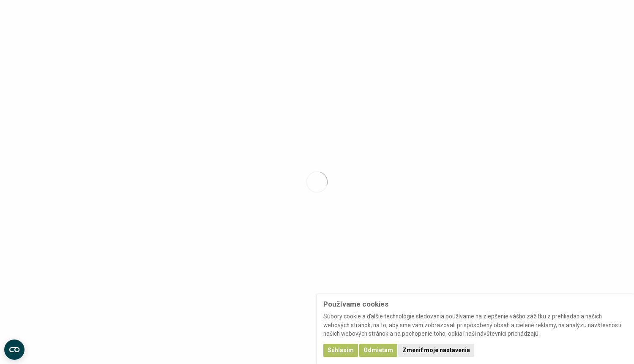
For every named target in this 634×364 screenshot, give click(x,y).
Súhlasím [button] (341, 350)
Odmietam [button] (378, 350)
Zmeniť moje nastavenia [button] (436, 350)
